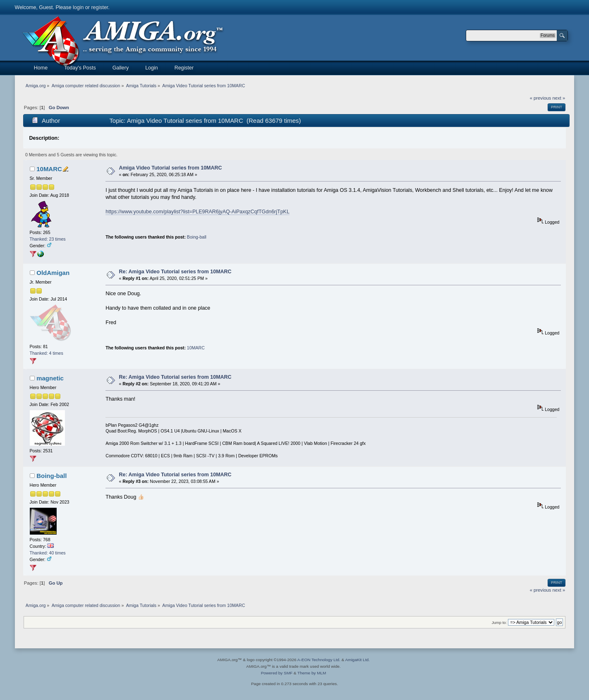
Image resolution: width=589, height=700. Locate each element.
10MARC (49, 169)
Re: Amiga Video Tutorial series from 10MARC (175, 272)
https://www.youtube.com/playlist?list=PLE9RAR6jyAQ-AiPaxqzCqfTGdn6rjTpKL (198, 212)
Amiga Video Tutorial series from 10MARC (171, 168)
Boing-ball (197, 237)
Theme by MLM (312, 673)
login (78, 7)
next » (559, 98)
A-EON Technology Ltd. (319, 660)
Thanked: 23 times (48, 239)
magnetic (50, 378)
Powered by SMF (277, 673)
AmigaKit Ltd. (357, 660)
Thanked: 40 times (48, 553)
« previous (541, 98)
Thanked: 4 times (47, 353)
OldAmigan (53, 273)
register (99, 7)
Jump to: (499, 622)
